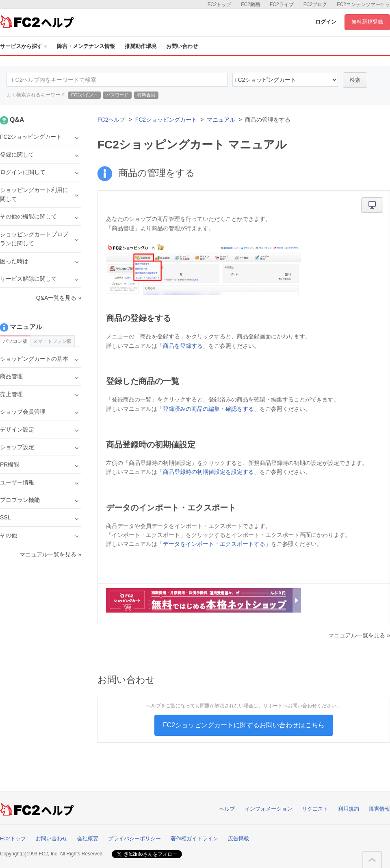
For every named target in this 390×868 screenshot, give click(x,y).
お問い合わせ (182, 46)
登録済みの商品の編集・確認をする (208, 409)
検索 (355, 80)
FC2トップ (220, 4)
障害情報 (379, 809)
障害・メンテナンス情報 (86, 46)
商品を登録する (183, 346)
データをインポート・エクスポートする (214, 544)
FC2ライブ (282, 4)
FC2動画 (250, 4)
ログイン (326, 22)
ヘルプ (227, 809)
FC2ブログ (315, 4)
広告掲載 (238, 839)
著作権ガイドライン (194, 839)
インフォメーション (268, 809)
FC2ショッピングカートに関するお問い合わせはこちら (244, 725)
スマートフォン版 (52, 341)
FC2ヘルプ (111, 120)
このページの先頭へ (372, 860)
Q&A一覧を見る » (59, 298)
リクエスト (315, 809)
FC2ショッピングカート (166, 120)
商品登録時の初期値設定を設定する (208, 472)
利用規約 (349, 809)
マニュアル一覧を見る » (359, 635)
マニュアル (221, 120)
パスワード (117, 95)
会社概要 (88, 839)
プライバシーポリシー (134, 839)
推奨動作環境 (141, 46)
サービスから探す (24, 46)
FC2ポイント (84, 95)
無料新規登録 (367, 22)
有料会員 (146, 95)
